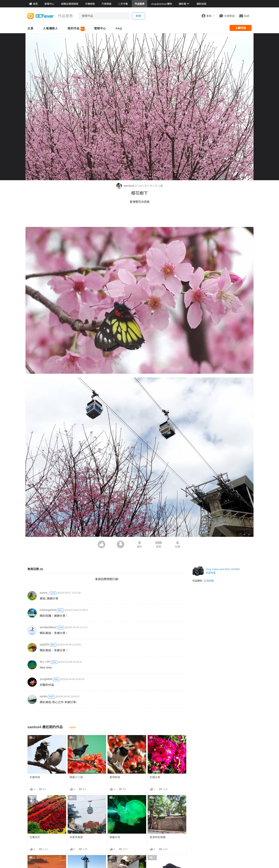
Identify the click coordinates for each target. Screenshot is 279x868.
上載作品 (241, 28)
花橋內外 (35, 837)
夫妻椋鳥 (35, 777)
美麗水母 (115, 837)
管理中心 (100, 28)
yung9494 (46, 679)
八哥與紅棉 (156, 862)
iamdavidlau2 (48, 627)
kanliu (43, 696)
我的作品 (76, 29)
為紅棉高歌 (116, 862)
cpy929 (44, 644)
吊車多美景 (76, 837)
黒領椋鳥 (115, 777)
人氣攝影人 (51, 28)
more (73, 727)
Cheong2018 (48, 610)
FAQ (119, 28)
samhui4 (126, 186)
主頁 (30, 28)
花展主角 (155, 777)
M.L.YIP (45, 662)
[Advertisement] (139, 216)
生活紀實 (209, 581)
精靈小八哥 (76, 777)
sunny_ (44, 593)
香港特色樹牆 (158, 837)
